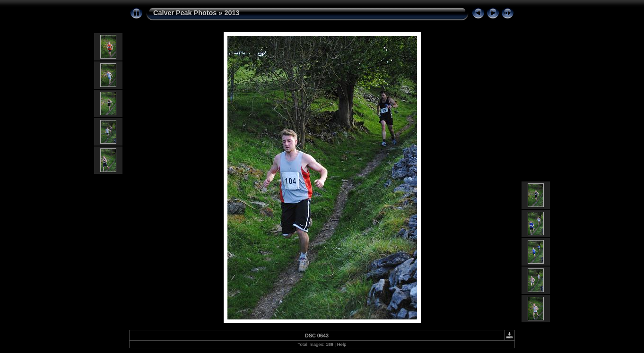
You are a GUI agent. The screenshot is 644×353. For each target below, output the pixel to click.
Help (342, 344)
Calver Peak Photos (185, 13)
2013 (232, 13)
